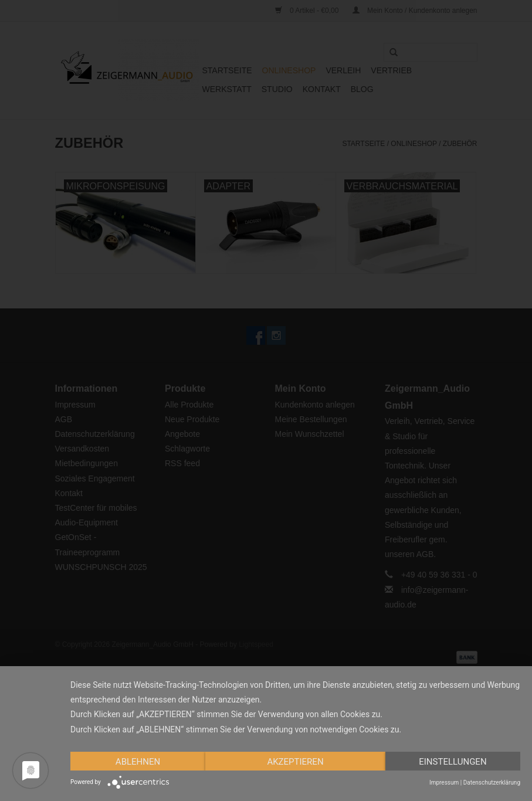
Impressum (444, 783)
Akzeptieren (295, 762)
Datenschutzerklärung (492, 783)
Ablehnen (138, 762)
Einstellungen (453, 762)
